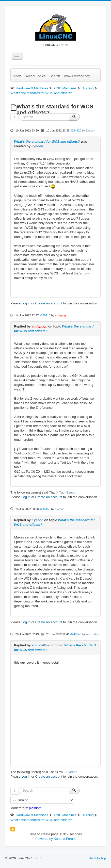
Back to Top (97, 858)
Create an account (49, 303)
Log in (26, 303)
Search (55, 76)
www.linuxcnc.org (77, 76)
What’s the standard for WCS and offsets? (47, 142)
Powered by (44, 839)
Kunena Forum (65, 839)
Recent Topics (35, 76)
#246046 (76, 634)
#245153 (45, 509)
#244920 (76, 130)
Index (17, 76)
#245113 (45, 315)
